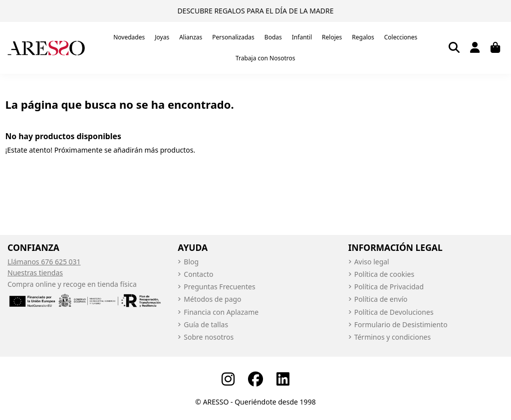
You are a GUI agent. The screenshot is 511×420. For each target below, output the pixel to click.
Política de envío (381, 299)
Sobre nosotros (209, 337)
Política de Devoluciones (394, 312)
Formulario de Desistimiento (401, 324)
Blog (191, 262)
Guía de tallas (206, 324)
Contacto (198, 274)
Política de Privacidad (389, 287)
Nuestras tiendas (35, 273)
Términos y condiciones (393, 337)
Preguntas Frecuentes (219, 287)
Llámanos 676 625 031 (44, 262)
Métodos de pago (212, 299)
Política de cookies (384, 274)
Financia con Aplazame (221, 312)
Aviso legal (372, 262)
